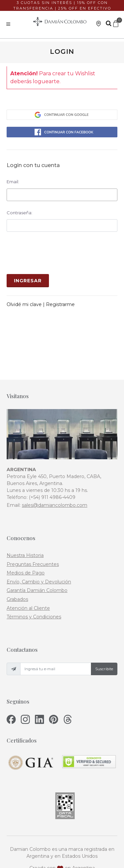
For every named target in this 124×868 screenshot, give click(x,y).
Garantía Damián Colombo (37, 554)
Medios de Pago (26, 537)
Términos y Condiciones (34, 580)
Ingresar (28, 281)
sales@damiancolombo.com (55, 469)
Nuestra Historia (25, 519)
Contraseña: (20, 213)
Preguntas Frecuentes (33, 528)
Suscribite (104, 632)
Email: (13, 182)
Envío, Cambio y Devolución (39, 545)
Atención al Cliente (28, 572)
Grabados (17, 563)
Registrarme (60, 304)
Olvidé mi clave (25, 304)
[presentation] (57, 253)
